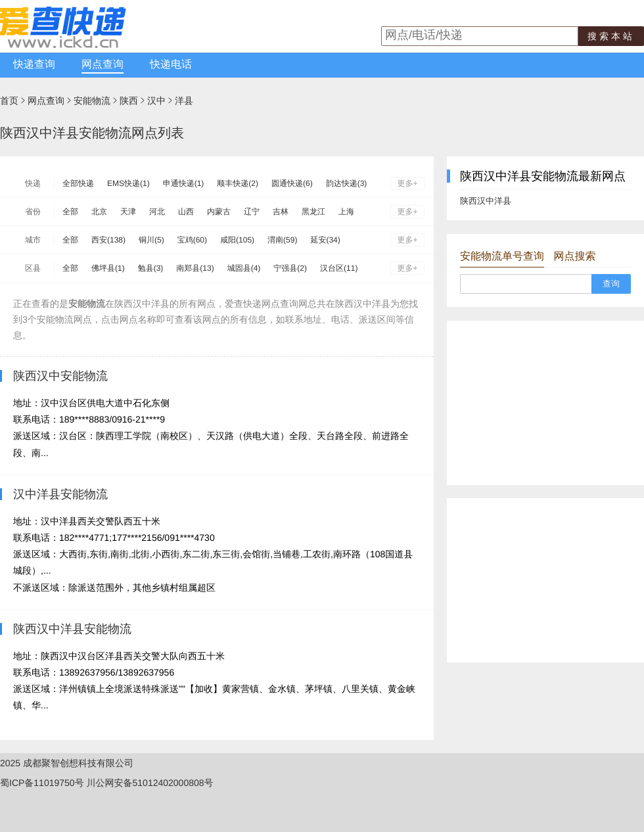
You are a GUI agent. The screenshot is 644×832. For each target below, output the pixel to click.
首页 (9, 101)
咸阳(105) (237, 240)
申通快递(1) (184, 183)
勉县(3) (151, 268)
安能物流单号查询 (502, 257)
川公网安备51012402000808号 (150, 783)
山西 (186, 212)
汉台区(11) (339, 268)
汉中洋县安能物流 (60, 494)
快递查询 (34, 65)
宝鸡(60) (192, 240)
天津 (128, 212)
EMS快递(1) (128, 183)
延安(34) (325, 240)
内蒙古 (219, 212)
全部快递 (78, 183)
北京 (99, 212)
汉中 (156, 101)
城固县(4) (244, 268)
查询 (611, 284)
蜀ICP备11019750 (37, 783)
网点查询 (103, 65)
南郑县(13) (195, 268)
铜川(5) (151, 240)
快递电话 (171, 65)
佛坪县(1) (108, 268)
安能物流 (92, 101)
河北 (157, 212)
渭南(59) (282, 240)
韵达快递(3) (347, 183)
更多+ (407, 183)
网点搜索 (574, 257)
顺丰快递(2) (238, 183)
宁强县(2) (290, 268)
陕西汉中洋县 (486, 201)
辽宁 (252, 212)
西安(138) (108, 240)
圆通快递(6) (292, 183)
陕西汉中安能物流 (60, 376)
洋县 (184, 101)
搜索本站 (611, 36)
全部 (70, 212)
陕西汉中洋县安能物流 (72, 629)
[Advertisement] (545, 403)
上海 (346, 212)
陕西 (129, 101)
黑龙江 (313, 212)
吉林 (281, 212)
